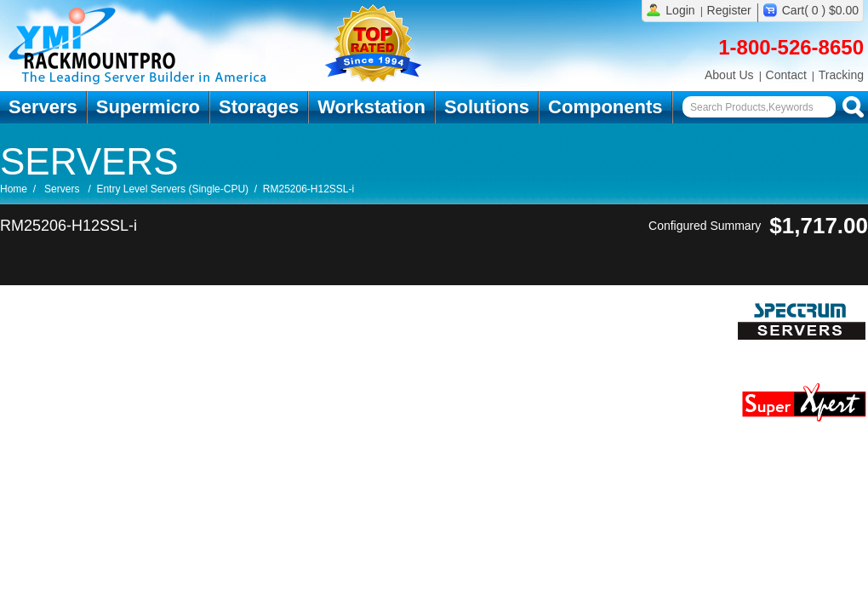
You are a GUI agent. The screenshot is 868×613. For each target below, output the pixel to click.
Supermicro (148, 107)
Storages (259, 107)
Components (605, 107)
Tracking (841, 75)
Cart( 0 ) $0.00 (820, 10)
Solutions (487, 107)
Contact (786, 75)
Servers (43, 107)
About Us (729, 75)
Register (729, 10)
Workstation (371, 107)
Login (680, 10)
